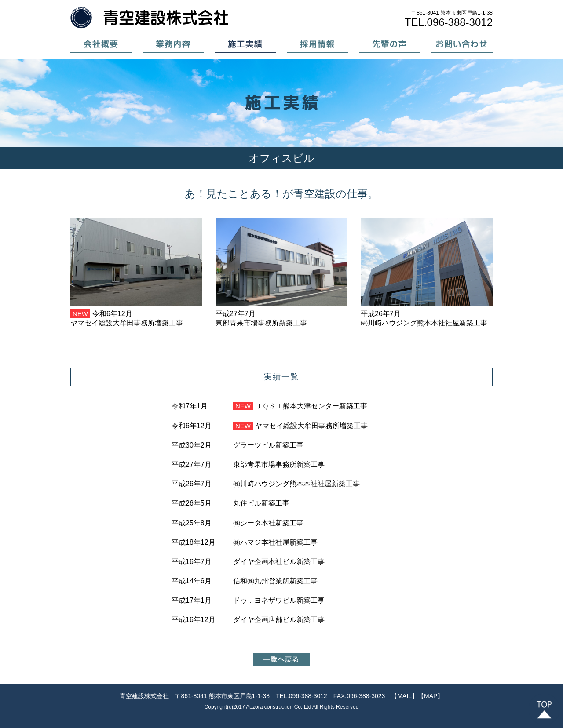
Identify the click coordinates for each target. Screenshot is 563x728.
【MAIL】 (404, 696)
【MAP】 (431, 696)
